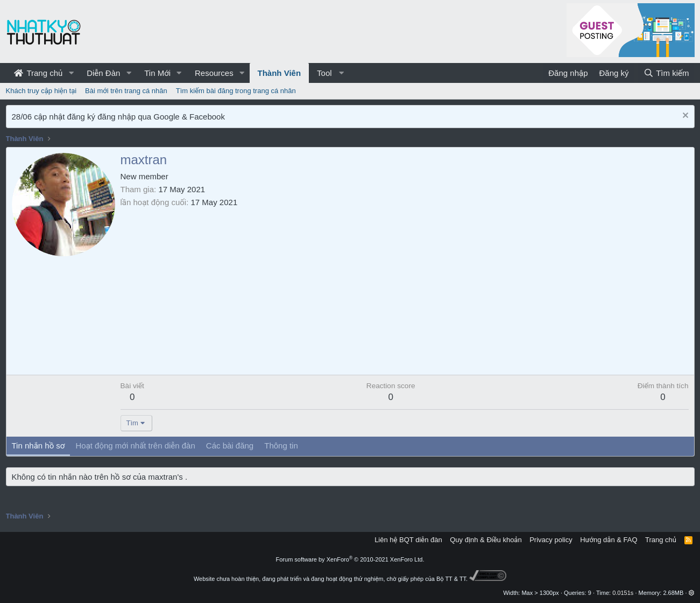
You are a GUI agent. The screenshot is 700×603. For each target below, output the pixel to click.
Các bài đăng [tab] (230, 446)
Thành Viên (280, 73)
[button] (71, 73)
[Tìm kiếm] (666, 73)
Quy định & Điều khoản (486, 540)
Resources (214, 73)
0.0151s (623, 593)
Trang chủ (38, 73)
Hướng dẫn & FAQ (609, 540)
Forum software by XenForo (350, 559)
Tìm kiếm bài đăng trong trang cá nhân (236, 91)
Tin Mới (157, 73)
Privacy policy (551, 540)
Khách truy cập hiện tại (41, 91)
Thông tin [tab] (281, 446)
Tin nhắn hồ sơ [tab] (38, 446)
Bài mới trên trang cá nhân (126, 91)
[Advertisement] (405, 289)
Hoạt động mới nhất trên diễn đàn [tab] (135, 446)
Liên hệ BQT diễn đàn (408, 540)
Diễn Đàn (103, 73)
